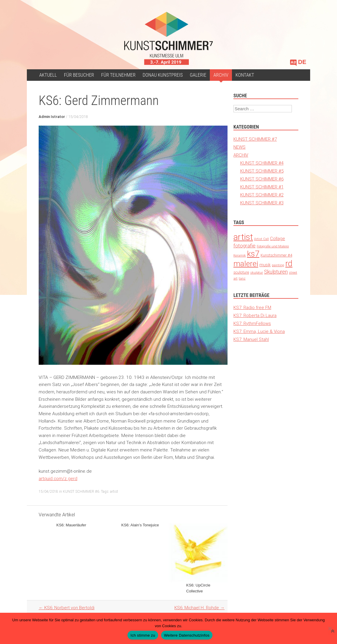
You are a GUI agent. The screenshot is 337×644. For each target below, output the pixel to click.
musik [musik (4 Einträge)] (265, 265)
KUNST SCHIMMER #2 (262, 195)
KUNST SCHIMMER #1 (262, 187)
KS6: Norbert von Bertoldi (67, 608)
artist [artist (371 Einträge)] (243, 237)
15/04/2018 (78, 117)
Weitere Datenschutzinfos (187, 635)
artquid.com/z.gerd (58, 478)
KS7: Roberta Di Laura (255, 315)
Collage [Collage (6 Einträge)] (278, 238)
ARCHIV (221, 75)
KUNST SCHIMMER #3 (262, 203)
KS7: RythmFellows (252, 323)
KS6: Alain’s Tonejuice (140, 525)
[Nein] (330, 628)
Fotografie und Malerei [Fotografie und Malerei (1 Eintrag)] (273, 246)
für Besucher (79, 75)
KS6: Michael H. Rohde (199, 608)
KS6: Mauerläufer (71, 525)
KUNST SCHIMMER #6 (81, 491)
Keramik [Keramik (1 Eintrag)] (240, 255)
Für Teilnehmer (118, 75)
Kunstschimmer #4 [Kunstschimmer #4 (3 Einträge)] (276, 255)
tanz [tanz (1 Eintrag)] (242, 278)
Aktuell (48, 75)
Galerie (198, 75)
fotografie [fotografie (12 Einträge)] (244, 246)
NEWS (239, 147)
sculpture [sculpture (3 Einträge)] (241, 272)
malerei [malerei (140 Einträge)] (246, 264)
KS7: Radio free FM (252, 307)
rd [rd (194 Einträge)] (289, 263)
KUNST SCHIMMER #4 (262, 163)
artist (114, 491)
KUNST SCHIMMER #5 (262, 171)
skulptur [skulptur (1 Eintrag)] (257, 272)
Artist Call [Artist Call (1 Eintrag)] (261, 239)
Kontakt (245, 75)
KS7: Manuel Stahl (251, 339)
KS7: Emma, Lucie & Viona (259, 331)
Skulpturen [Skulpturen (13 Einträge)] (276, 272)
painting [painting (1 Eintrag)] (278, 265)
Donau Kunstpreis (163, 75)
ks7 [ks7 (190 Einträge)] (253, 254)
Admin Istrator (52, 117)
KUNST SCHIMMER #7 (255, 139)
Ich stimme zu (143, 635)
